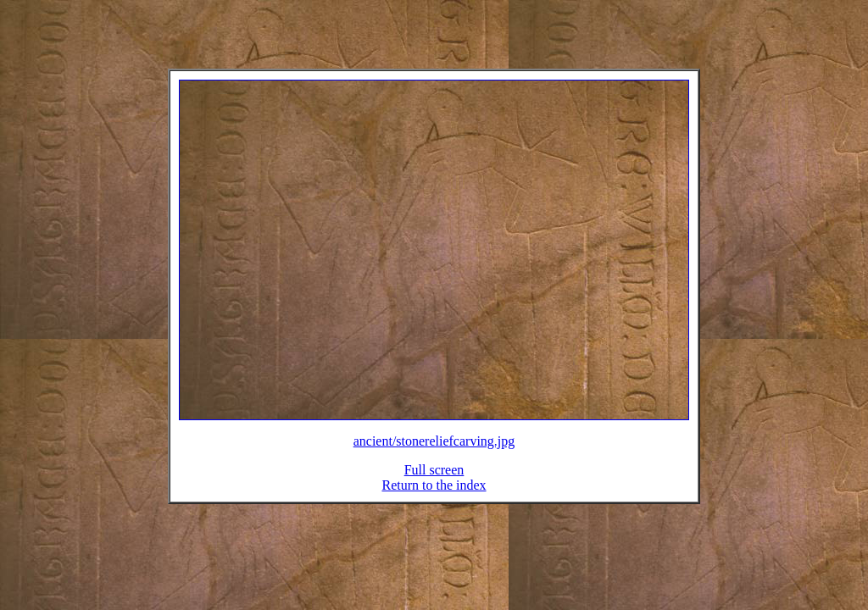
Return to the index (434, 495)
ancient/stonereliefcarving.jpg (434, 451)
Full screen (434, 480)
